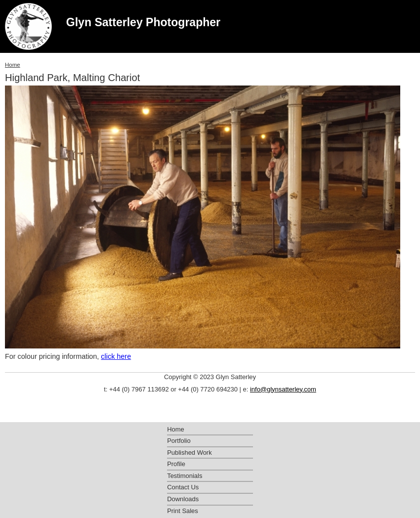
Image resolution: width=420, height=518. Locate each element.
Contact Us (183, 487)
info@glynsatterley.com (283, 389)
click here (116, 356)
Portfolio (179, 441)
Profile (176, 464)
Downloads (183, 499)
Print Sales (183, 511)
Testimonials (185, 476)
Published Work (189, 453)
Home (13, 65)
